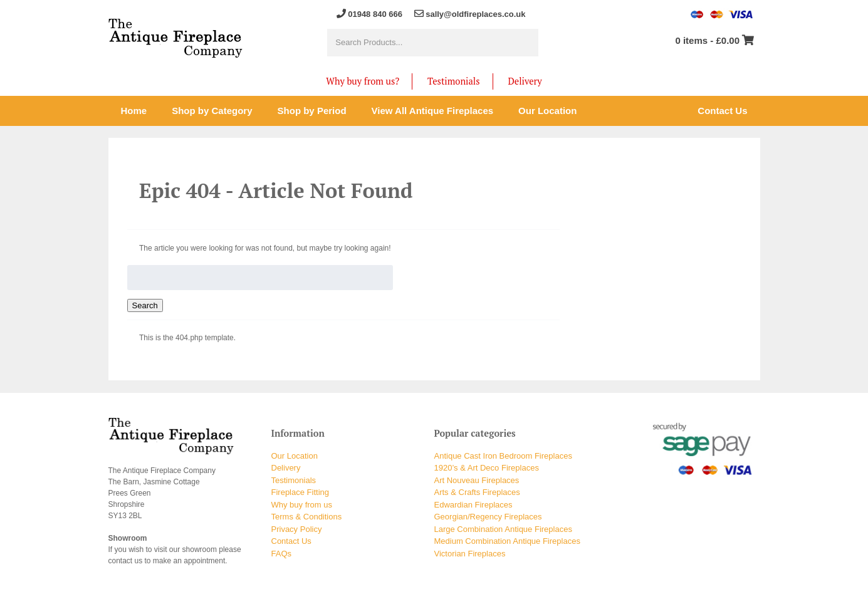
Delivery (525, 81)
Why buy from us (302, 505)
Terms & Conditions (307, 517)
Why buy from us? (363, 81)
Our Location (295, 456)
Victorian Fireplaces (470, 554)
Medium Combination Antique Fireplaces (507, 541)
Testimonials (453, 81)
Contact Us (291, 541)
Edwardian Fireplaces (473, 505)
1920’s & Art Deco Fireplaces (487, 468)
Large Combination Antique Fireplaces (503, 529)
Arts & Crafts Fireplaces (477, 492)
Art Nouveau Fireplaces (477, 480)
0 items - (707, 40)
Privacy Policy (297, 529)
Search (145, 305)
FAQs (282, 554)
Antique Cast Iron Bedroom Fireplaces (503, 456)
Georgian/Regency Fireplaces (488, 517)
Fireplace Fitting (300, 492)
